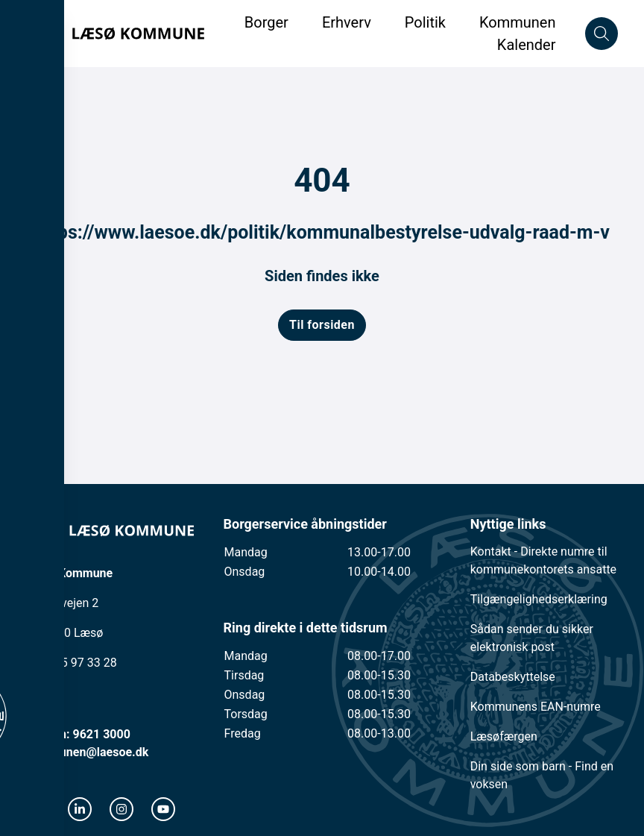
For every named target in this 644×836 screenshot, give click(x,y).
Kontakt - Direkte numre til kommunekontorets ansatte (543, 560)
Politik (425, 22)
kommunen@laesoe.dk (88, 752)
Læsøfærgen (504, 736)
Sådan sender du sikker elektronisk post (532, 638)
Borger (266, 22)
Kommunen (518, 22)
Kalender (527, 45)
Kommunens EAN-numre (536, 707)
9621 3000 (101, 734)
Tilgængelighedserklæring (539, 599)
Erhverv (348, 22)
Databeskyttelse (513, 677)
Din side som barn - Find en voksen (542, 775)
